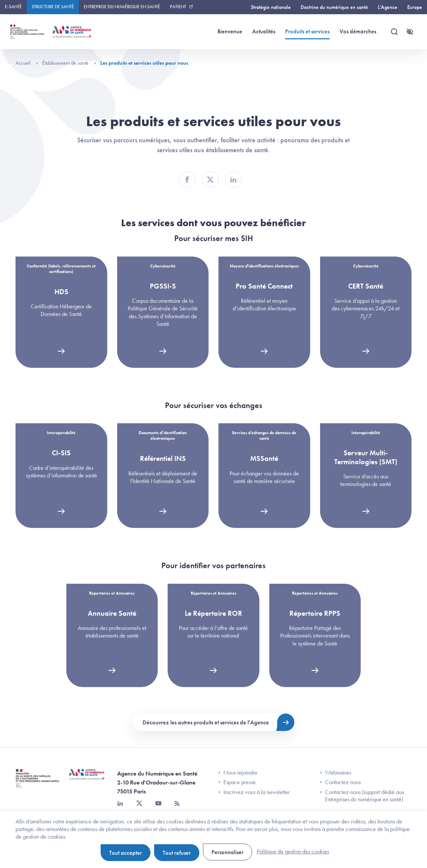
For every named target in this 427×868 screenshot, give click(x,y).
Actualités (264, 31)
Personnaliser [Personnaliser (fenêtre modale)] (228, 852)
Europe (415, 7)
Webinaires (336, 773)
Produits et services (307, 31)
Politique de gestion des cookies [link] (293, 851)
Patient (178, 7)
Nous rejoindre (238, 773)
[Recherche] (394, 32)
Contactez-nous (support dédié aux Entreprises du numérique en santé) (362, 796)
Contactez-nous (340, 782)
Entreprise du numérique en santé (122, 7)
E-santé (13, 7)
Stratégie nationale (271, 7)
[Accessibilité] (410, 32)
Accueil (27, 63)
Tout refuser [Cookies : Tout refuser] (177, 853)
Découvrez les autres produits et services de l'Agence (206, 722)
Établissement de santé (69, 63)
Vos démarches (358, 31)
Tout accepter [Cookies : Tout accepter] (126, 853)
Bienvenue (230, 31)
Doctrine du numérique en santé (334, 7)
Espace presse (237, 782)
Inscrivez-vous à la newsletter (254, 792)
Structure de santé (53, 7)
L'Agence (388, 7)
